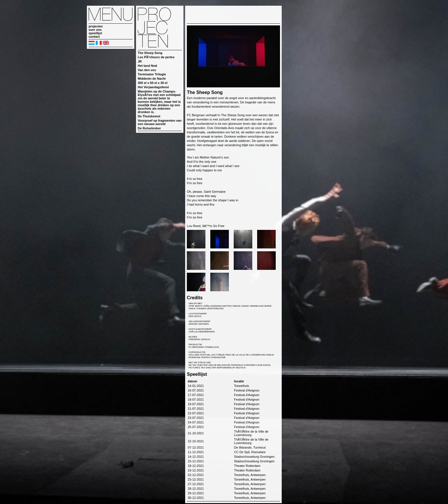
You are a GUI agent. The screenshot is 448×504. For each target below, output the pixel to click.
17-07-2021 (196, 395)
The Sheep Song (150, 53)
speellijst (95, 33)
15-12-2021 (196, 461)
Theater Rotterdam (247, 466)
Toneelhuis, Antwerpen (250, 475)
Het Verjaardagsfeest (153, 87)
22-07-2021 (196, 413)
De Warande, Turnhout (250, 447)
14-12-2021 (196, 457)
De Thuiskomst (149, 116)
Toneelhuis (242, 386)
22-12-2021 (196, 475)
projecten (96, 26)
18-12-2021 (196, 466)
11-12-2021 (196, 452)
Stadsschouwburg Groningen (254, 457)
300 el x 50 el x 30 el (153, 83)
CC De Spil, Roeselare (250, 452)
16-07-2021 (196, 390)
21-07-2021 (196, 409)
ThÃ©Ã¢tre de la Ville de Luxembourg (251, 433)
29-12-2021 (196, 493)
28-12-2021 (196, 489)
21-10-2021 (196, 433)
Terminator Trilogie (152, 74)
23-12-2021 (196, 479)
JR (140, 61)
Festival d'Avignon (247, 390)
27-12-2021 (196, 484)
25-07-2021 (196, 427)
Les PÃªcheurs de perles (156, 57)
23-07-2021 (196, 418)
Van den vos (147, 70)
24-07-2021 (196, 422)
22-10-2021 (196, 441)
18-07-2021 (196, 399)
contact (94, 37)
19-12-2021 (196, 470)
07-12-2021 (196, 447)
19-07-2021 (196, 404)
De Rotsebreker (149, 128)
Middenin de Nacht (152, 79)
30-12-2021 (196, 498)
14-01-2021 (196, 386)
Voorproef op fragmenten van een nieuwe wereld (160, 122)
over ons (95, 30)
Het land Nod (147, 66)
